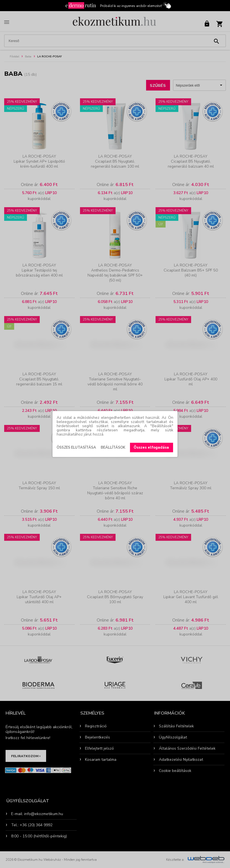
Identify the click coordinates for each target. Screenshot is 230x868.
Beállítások (113, 448)
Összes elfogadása (151, 448)
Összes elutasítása (76, 448)
